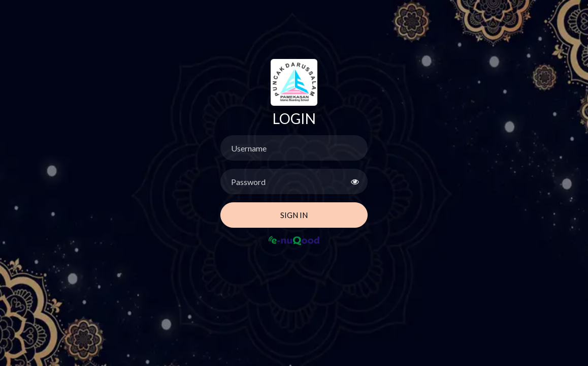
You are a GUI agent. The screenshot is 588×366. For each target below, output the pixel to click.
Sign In (294, 215)
